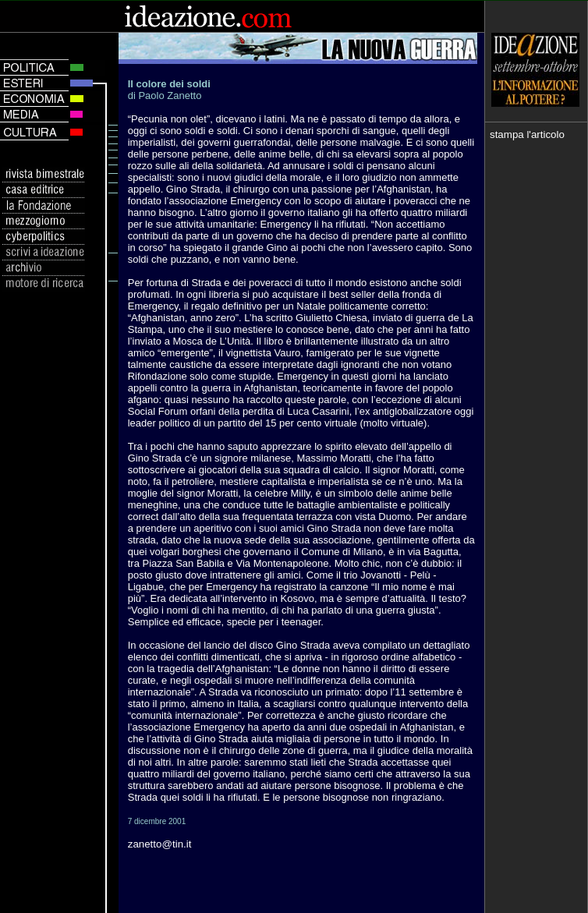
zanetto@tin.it (160, 844)
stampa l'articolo (527, 134)
